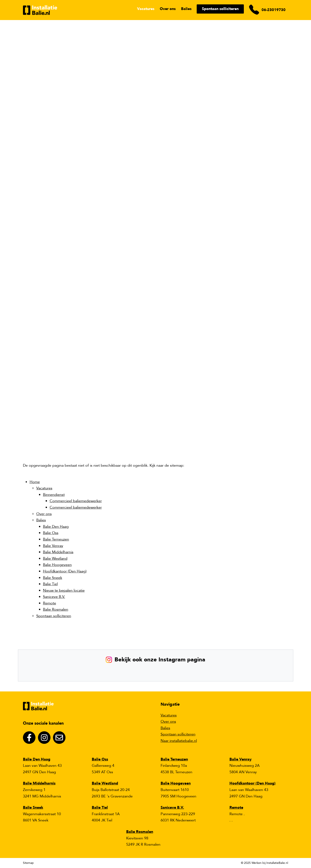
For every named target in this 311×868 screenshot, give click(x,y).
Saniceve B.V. (54, 597)
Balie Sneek (53, 578)
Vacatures (146, 9)
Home (35, 482)
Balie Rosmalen (56, 610)
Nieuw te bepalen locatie (64, 591)
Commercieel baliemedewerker (76, 501)
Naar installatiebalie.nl (179, 741)
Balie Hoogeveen (57, 565)
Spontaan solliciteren (220, 9)
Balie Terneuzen (56, 539)
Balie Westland (55, 559)
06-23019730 (274, 10)
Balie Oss (51, 533)
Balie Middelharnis (58, 552)
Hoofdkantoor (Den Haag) (65, 571)
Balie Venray (53, 546)
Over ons (168, 9)
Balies (186, 9)
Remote (50, 603)
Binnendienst (54, 495)
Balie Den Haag (56, 527)
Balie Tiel (50, 584)
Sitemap (28, 863)
